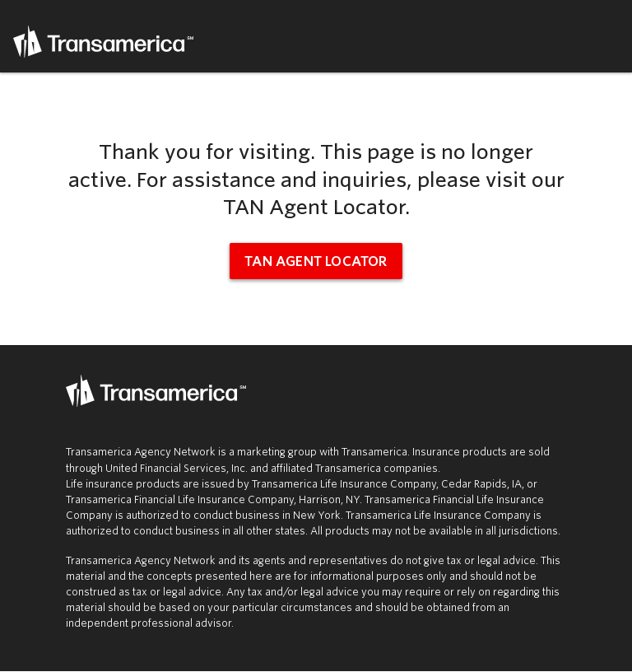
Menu (609, 36)
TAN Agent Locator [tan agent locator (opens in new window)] (316, 261)
